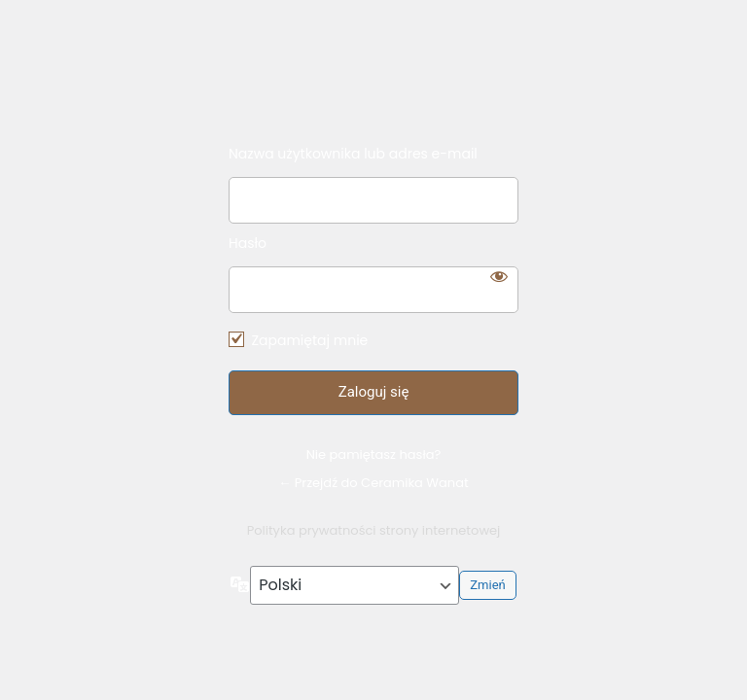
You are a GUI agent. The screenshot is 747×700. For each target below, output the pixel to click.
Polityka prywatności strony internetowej (374, 530)
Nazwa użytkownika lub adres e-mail (353, 154)
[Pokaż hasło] (499, 276)
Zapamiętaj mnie (309, 340)
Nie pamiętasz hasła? (374, 455)
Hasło (248, 243)
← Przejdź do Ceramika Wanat (373, 483)
